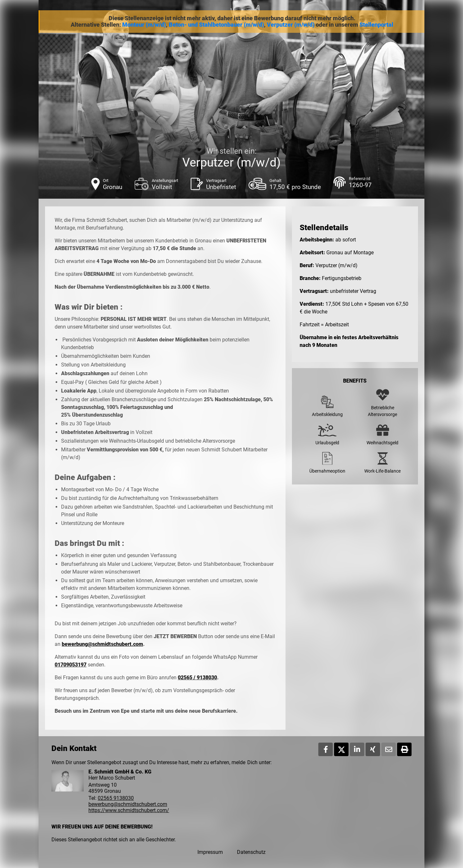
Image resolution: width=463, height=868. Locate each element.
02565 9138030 (116, 798)
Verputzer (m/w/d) (291, 25)
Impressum (210, 852)
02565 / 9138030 (197, 678)
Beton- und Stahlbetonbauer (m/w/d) (216, 25)
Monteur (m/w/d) (144, 25)
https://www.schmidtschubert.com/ (129, 810)
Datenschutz (251, 852)
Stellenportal (376, 25)
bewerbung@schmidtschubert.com (102, 644)
